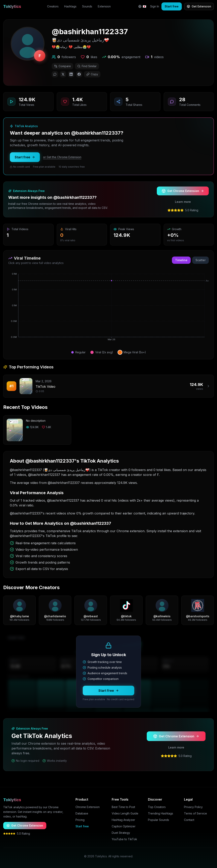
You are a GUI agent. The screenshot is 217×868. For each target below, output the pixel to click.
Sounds (87, 6)
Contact (189, 820)
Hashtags (70, 6)
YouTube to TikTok (124, 839)
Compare (63, 66)
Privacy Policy (193, 807)
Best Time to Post (123, 807)
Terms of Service (195, 813)
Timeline (181, 260)
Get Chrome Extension (183, 191)
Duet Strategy (121, 833)
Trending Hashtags (161, 813)
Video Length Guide (125, 813)
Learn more (183, 202)
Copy (92, 74)
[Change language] (142, 6)
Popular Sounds (159, 820)
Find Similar (87, 66)
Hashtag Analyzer (123, 820)
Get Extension (199, 6)
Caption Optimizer (124, 826)
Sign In (155, 6)
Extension (104, 6)
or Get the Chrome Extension (62, 160)
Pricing (80, 820)
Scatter (200, 260)
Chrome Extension (88, 807)
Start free (172, 6)
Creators (53, 6)
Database (82, 813)
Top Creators (157, 807)
